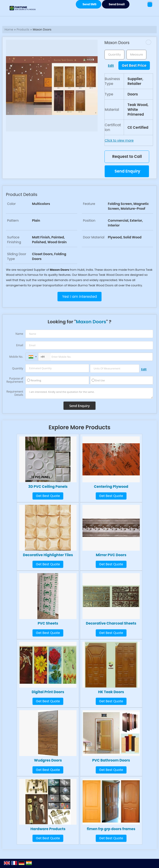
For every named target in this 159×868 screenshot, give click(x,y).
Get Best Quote (48, 496)
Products (23, 29)
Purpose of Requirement (15, 380)
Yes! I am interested (79, 297)
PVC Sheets (48, 623)
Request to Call (127, 156)
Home (9, 29)
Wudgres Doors (48, 760)
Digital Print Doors (48, 692)
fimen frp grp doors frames (111, 829)
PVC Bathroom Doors (111, 760)
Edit (111, 66)
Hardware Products (48, 829)
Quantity (18, 368)
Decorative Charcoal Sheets (111, 623)
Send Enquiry (127, 171)
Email (20, 345)
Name (19, 334)
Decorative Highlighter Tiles (48, 555)
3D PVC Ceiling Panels (48, 487)
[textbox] (136, 55)
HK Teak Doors (111, 692)
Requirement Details (15, 393)
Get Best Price (134, 66)
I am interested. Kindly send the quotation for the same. (89, 393)
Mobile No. (16, 357)
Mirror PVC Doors (111, 555)
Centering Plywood (111, 487)
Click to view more (119, 140)
